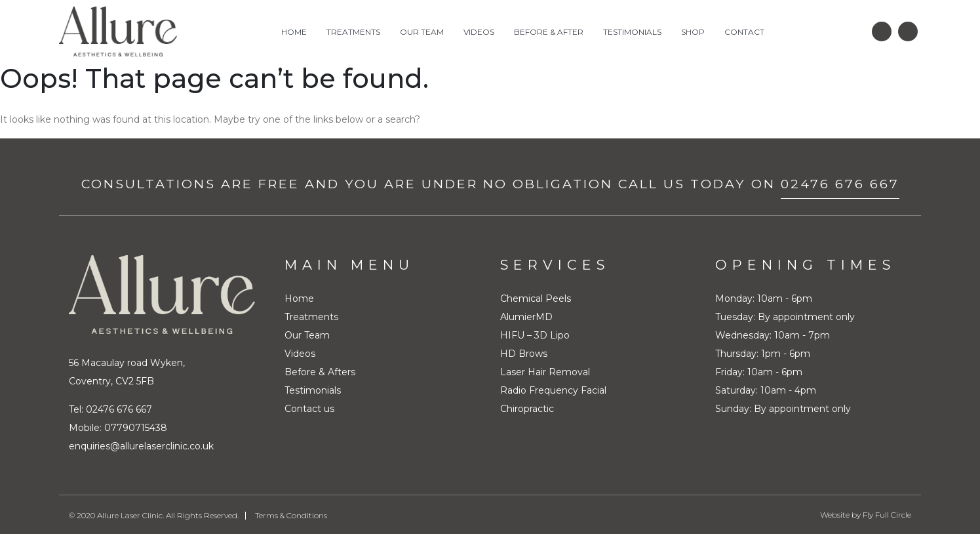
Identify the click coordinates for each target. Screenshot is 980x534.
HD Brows (524, 353)
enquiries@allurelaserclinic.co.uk (141, 445)
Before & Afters (320, 371)
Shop (693, 32)
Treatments (353, 32)
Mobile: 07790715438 (118, 427)
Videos (479, 32)
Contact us (309, 408)
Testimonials (632, 32)
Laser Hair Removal (545, 371)
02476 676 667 (840, 183)
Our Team (422, 32)
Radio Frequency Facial (553, 390)
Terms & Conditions (291, 515)
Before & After (549, 32)
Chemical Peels (536, 298)
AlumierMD (526, 316)
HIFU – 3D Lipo (535, 335)
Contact (744, 32)
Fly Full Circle (887, 514)
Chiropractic (527, 408)
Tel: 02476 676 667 (110, 409)
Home (294, 32)
